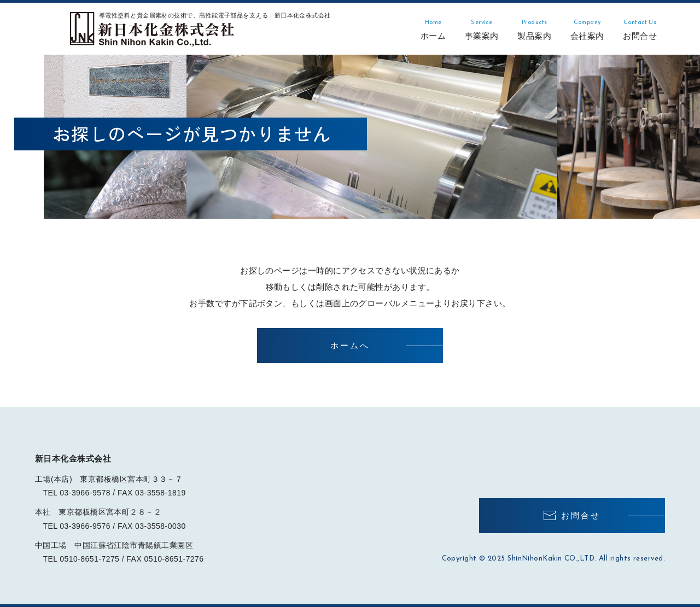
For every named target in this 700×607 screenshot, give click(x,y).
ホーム (433, 30)
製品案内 (534, 30)
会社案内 (587, 30)
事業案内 (482, 30)
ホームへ (350, 345)
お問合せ (640, 30)
